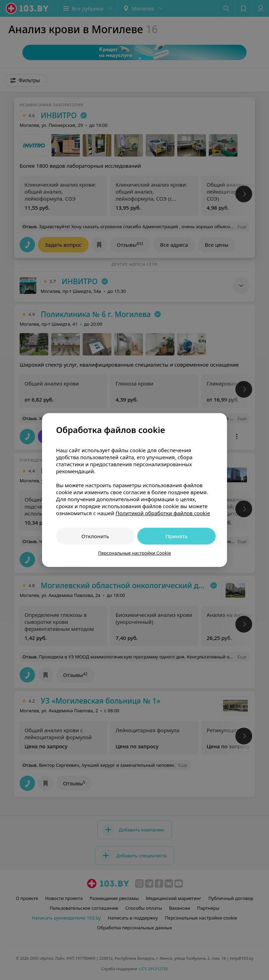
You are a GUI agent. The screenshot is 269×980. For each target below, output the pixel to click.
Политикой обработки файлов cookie (163, 513)
